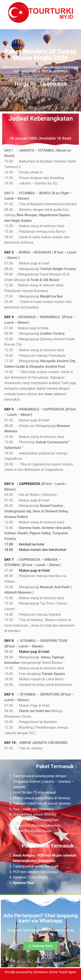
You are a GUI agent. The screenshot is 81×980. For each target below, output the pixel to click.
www (49, 394)
